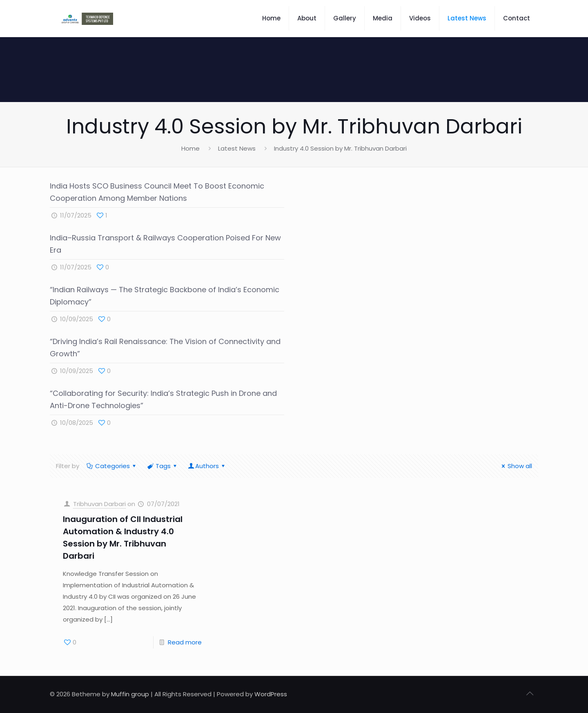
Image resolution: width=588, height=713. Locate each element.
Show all (516, 466)
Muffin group (130, 694)
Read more (185, 642)
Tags (163, 466)
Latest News (237, 148)
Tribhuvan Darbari (99, 504)
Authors (207, 466)
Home (190, 148)
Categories (112, 466)
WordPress (271, 694)
